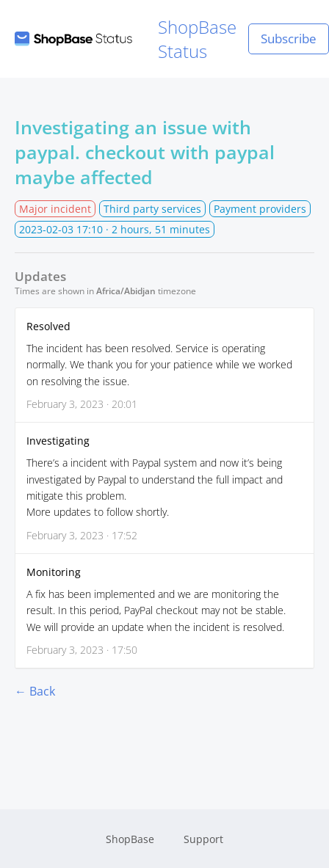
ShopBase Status (126, 39)
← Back (35, 691)
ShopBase (130, 839)
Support (203, 839)
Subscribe (289, 39)
